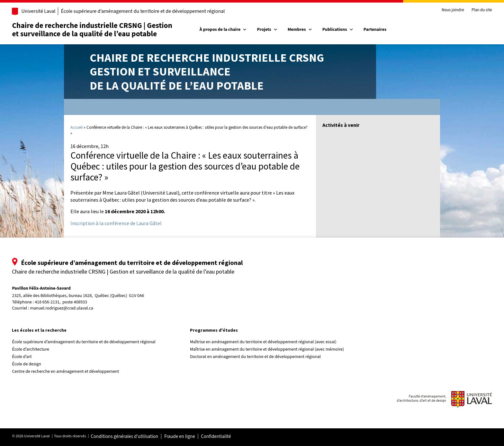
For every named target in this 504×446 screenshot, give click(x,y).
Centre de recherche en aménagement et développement (75, 372)
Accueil (76, 127)
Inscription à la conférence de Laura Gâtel (116, 223)
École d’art (31, 357)
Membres (303, 30)
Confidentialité (225, 437)
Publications (341, 30)
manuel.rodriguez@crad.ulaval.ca (71, 308)
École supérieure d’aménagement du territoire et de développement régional (152, 11)
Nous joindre (444, 10)
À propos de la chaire (226, 30)
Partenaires (378, 30)
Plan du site (473, 10)
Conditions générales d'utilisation (134, 437)
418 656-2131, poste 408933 (70, 302)
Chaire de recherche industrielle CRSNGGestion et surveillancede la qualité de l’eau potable (207, 71)
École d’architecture (40, 349)
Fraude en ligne (189, 437)
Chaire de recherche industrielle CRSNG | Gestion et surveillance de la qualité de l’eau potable (101, 30)
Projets (270, 30)
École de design (36, 364)
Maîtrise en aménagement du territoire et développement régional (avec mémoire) (270, 349)
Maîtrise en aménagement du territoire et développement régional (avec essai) (266, 342)
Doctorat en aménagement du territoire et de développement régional (258, 357)
